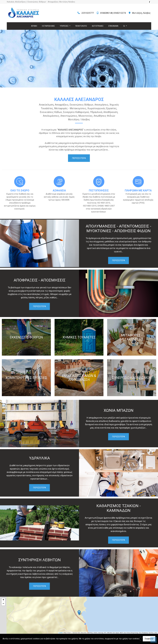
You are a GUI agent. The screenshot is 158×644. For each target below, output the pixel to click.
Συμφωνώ (149, 639)
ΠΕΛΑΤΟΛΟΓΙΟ (81, 26)
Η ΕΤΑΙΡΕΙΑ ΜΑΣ (48, 26)
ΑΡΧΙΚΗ (34, 26)
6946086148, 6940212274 (113, 13)
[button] (12, 56)
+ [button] (3, 600)
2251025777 (88, 13)
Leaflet (61, 633)
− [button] (3, 604)
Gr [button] (124, 26)
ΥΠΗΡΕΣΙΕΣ (64, 26)
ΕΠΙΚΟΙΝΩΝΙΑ (113, 26)
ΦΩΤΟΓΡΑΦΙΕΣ (98, 26)
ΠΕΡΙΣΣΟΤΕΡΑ (118, 260)
